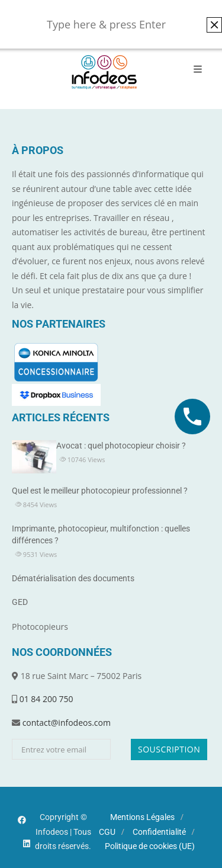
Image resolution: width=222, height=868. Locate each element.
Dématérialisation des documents (73, 578)
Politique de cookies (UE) (150, 846)
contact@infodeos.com (67, 723)
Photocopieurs (40, 627)
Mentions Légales (142, 817)
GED (20, 602)
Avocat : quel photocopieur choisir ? (121, 446)
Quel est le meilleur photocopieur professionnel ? (100, 491)
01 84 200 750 (46, 699)
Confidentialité (159, 832)
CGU (107, 832)
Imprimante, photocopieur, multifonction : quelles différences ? (101, 534)
